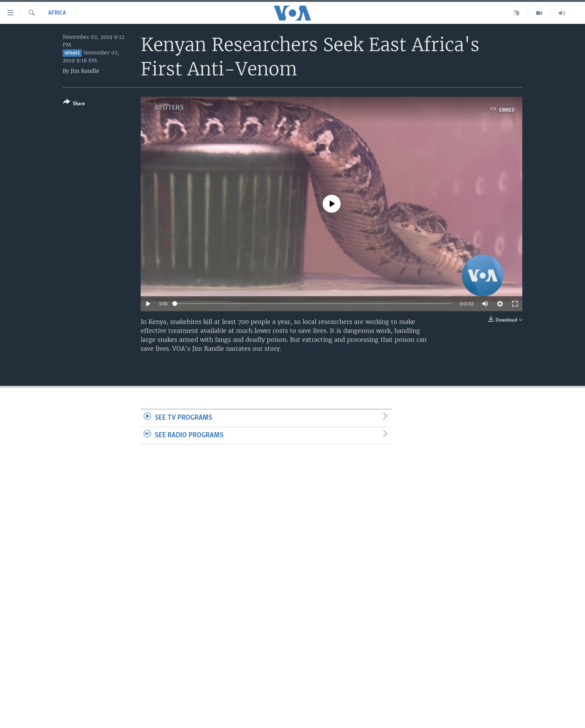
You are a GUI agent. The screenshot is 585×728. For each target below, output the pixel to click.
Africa (57, 13)
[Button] (74, 104)
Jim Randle (85, 71)
